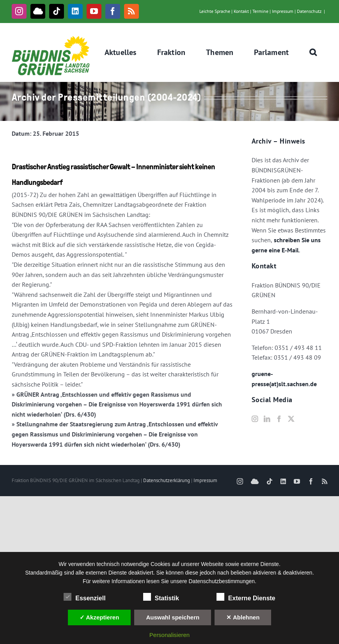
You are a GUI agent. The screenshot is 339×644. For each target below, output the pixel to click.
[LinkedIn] (267, 419)
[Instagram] (255, 419)
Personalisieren (169, 635)
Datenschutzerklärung (167, 480)
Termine (260, 11)
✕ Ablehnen (243, 617)
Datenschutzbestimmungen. (223, 581)
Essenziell (84, 597)
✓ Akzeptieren (99, 617)
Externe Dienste (246, 597)
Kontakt (241, 11)
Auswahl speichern (173, 617)
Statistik (161, 597)
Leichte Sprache (215, 11)
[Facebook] (279, 419)
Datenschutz (309, 11)
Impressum (283, 11)
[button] (313, 52)
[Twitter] (291, 419)
